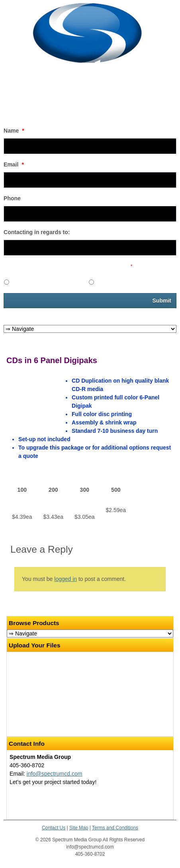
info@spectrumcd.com (54, 774)
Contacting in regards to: (37, 232)
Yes (16, 281)
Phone (12, 198)
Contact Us (54, 828)
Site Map (79, 828)
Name (14, 131)
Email (14, 164)
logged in (66, 579)
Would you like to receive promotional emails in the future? (68, 266)
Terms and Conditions (115, 828)
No (100, 281)
